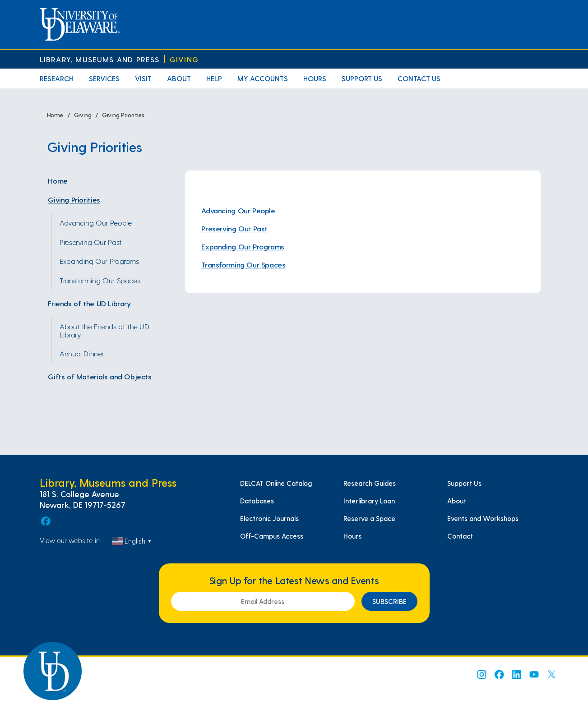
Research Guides (370, 483)
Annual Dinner (82, 353)
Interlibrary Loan (369, 501)
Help (214, 78)
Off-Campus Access (272, 536)
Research (57, 78)
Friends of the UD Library (89, 303)
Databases (257, 501)
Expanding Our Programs (99, 261)
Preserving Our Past (91, 242)
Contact (460, 536)
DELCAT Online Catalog (276, 483)
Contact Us (419, 78)
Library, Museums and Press (100, 59)
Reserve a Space (369, 518)
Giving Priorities (74, 199)
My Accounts (263, 78)
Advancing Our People (95, 222)
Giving (184, 59)
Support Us (362, 78)
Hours (315, 78)
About (179, 78)
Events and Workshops (483, 518)
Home (58, 180)
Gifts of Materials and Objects (100, 376)
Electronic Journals (269, 518)
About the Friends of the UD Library (104, 330)
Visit (143, 78)
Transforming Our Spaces (100, 280)
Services (104, 78)
